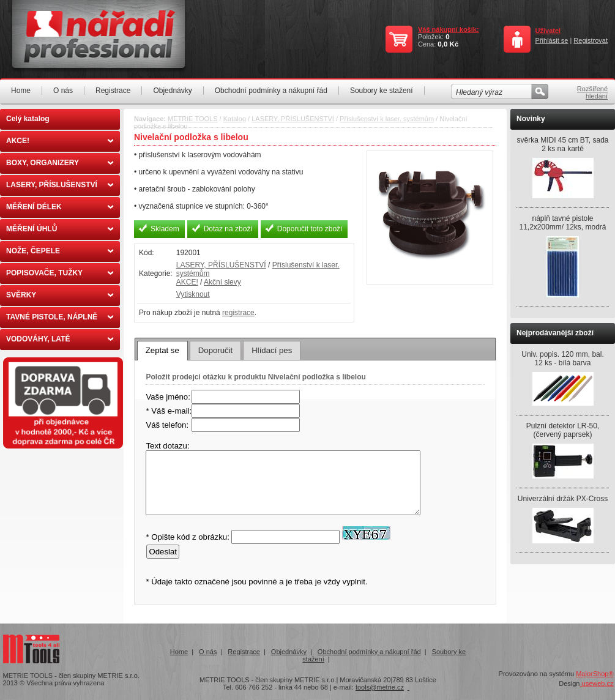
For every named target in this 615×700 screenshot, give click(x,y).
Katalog (235, 119)
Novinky (531, 119)
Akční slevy (222, 282)
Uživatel (548, 31)
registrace (238, 313)
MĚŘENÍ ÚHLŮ (60, 229)
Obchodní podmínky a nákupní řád (271, 91)
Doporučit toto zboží (310, 229)
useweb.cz (596, 683)
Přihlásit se (552, 40)
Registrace (113, 91)
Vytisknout (193, 294)
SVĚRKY (60, 295)
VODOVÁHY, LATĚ (60, 339)
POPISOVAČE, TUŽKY (60, 273)
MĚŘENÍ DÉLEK (60, 207)
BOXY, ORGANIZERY (60, 163)
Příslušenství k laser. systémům (387, 119)
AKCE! (60, 141)
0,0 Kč (448, 44)
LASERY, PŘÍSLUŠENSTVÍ (60, 185)
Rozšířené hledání (592, 92)
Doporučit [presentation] (215, 350)
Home (21, 91)
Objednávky (172, 91)
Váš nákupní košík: (449, 29)
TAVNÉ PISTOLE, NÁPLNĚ (60, 317)
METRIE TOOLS (193, 119)
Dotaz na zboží (228, 229)
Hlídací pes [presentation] (272, 350)
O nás (63, 91)
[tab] (162, 351)
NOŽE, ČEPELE (60, 251)
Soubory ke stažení (382, 91)
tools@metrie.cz (380, 687)
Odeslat (162, 552)
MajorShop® (594, 674)
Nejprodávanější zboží (555, 333)
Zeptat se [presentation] (162, 350)
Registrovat (591, 40)
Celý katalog (28, 119)
